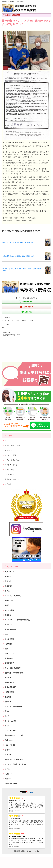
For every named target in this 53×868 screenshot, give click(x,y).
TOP (6, 441)
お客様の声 (9, 450)
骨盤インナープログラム (13, 446)
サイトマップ (9, 474)
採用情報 (8, 484)
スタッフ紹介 (9, 470)
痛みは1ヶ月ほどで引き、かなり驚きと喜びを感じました (19, 242)
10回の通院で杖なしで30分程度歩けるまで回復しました (18, 256)
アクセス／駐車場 (11, 465)
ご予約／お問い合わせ (13, 460)
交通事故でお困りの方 (13, 479)
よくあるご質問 (10, 455)
